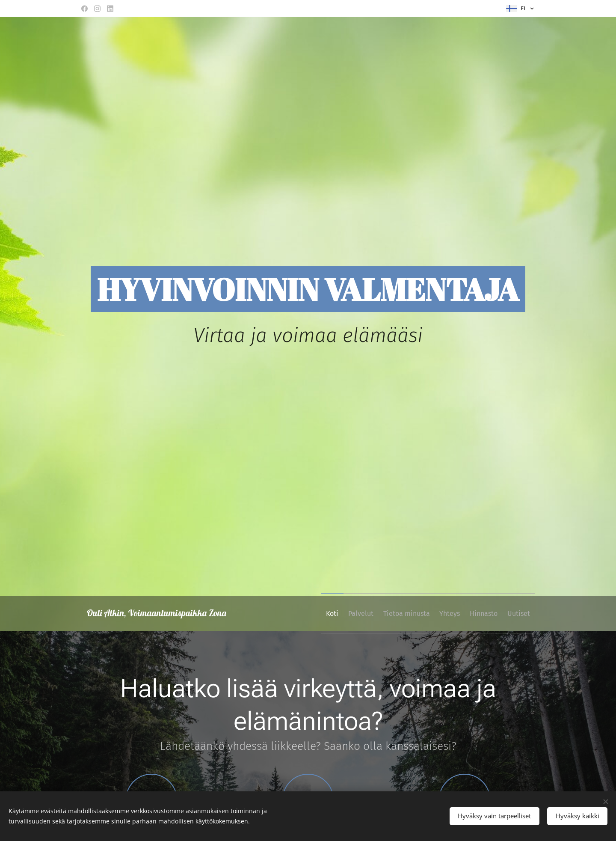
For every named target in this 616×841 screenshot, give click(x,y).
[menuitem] (301, 613)
